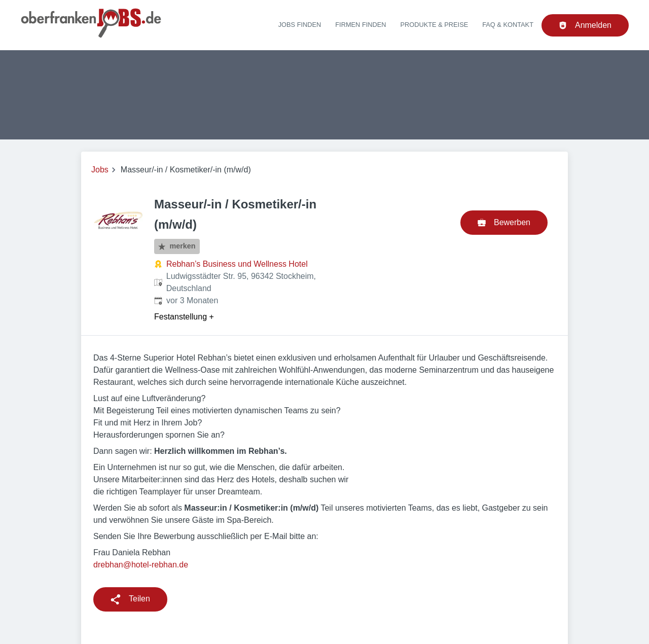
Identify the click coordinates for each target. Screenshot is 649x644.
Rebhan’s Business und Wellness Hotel (237, 264)
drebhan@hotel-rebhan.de (141, 565)
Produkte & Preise (435, 25)
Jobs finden (300, 25)
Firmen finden (360, 25)
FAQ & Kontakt (508, 25)
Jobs (100, 170)
